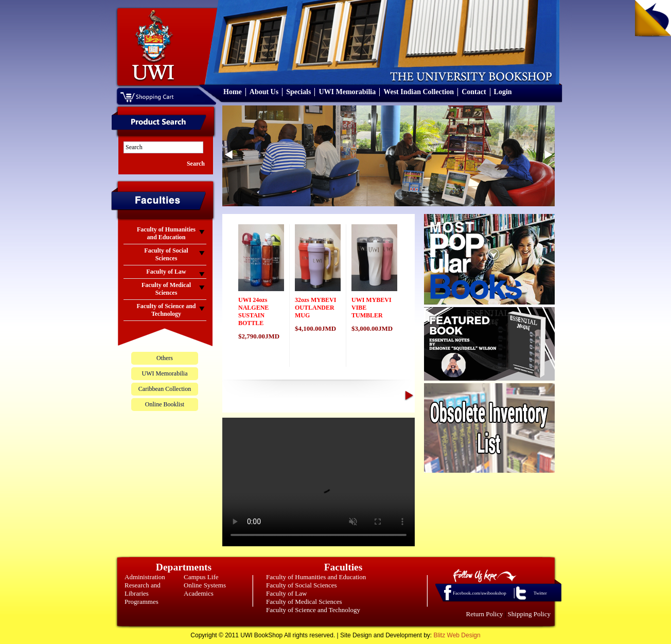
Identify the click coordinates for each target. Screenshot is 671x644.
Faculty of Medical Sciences (304, 602)
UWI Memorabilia (347, 92)
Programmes (142, 602)
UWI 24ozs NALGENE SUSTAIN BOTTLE (253, 311)
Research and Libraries (143, 589)
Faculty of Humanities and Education (316, 577)
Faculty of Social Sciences (302, 585)
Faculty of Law (286, 593)
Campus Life (201, 577)
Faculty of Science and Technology (313, 610)
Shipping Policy (529, 614)
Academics (199, 593)
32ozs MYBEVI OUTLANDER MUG (315, 308)
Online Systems (205, 585)
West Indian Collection (419, 92)
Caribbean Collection (165, 389)
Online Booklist (165, 404)
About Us (264, 92)
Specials (298, 92)
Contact (474, 92)
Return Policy (485, 614)
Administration (145, 577)
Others (165, 358)
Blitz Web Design (457, 635)
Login (503, 92)
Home (233, 92)
